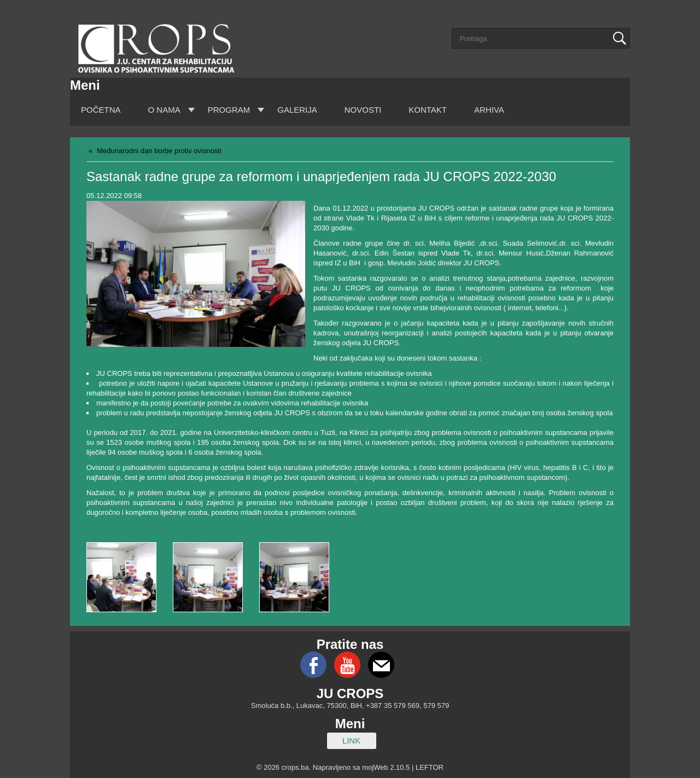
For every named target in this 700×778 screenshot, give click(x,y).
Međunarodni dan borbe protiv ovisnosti (159, 151)
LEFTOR (430, 767)
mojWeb (375, 767)
